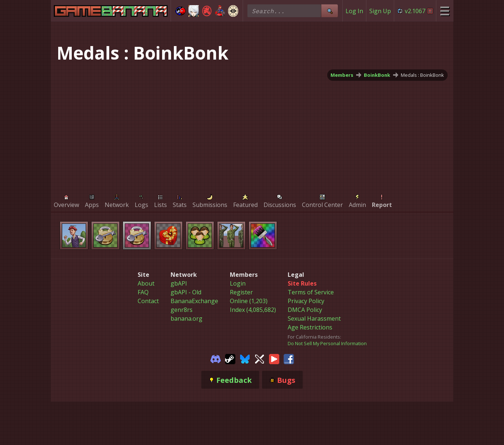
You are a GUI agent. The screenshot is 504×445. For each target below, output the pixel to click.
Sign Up (380, 11)
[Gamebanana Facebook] (289, 358)
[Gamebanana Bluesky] (245, 358)
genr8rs (182, 310)
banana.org (186, 318)
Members (342, 75)
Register (241, 292)
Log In (354, 11)
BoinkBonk (377, 75)
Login (238, 283)
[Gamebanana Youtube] (274, 358)
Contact (148, 301)
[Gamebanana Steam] (230, 358)
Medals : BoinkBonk (422, 75)
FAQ (143, 292)
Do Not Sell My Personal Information (327, 343)
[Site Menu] (445, 11)
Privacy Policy (306, 301)
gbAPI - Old (186, 292)
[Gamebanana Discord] (216, 358)
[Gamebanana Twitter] (260, 358)
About (146, 283)
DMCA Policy (305, 310)
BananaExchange (194, 301)
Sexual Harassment (314, 318)
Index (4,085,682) (253, 310)
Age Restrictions (310, 327)
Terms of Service (311, 292)
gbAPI (179, 283)
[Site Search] (329, 11)
